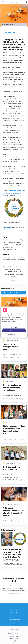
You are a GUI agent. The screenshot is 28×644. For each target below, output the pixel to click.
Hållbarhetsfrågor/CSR (10, 249)
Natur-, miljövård (8, 242)
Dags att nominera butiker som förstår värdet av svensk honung (14, 388)
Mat (19, 242)
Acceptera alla (14, 331)
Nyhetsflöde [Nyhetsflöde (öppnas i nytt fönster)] (14, 638)
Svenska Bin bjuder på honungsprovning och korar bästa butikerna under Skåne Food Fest (12, 553)
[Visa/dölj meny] (3, 2)
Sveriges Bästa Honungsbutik (16, 259)
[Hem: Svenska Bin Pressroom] (14, 2)
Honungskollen (7, 227)
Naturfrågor (20, 240)
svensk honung (7, 257)
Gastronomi (18, 245)
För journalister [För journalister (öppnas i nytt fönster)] (14, 636)
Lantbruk (15, 242)
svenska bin (15, 257)
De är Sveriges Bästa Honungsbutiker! (12, 468)
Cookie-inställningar (14, 334)
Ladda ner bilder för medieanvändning (13, 293)
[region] (14, 322)
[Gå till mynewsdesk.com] (14, 629)
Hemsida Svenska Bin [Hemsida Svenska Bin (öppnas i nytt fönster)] (14, 620)
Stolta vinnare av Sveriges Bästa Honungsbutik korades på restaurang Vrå (14, 430)
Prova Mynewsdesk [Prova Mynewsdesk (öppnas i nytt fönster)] (14, 634)
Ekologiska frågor (8, 247)
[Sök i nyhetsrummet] (26, 2)
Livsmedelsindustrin (9, 245)
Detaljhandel (7, 240)
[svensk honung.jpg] (14, 304)
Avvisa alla (14, 327)
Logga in (14, 641)
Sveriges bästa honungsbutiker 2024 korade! (12, 347)
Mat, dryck (14, 240)
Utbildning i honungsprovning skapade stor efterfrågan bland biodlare (14, 512)
